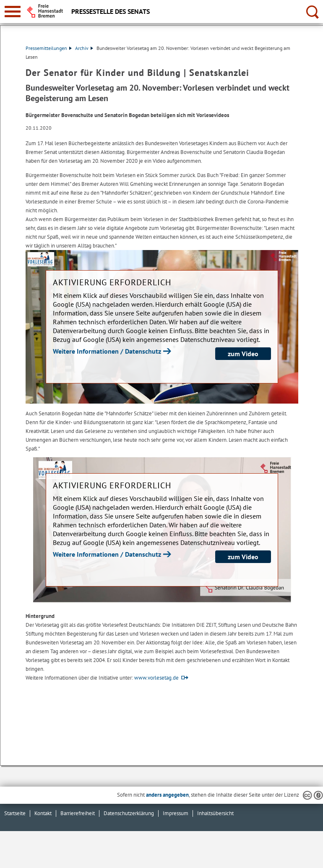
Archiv (84, 48)
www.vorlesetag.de (156, 678)
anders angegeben (167, 795)
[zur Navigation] (13, 12)
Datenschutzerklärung (129, 813)
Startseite (15, 813)
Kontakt (43, 813)
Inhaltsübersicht (215, 813)
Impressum (176, 813)
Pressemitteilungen (49, 48)
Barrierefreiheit (78, 813)
